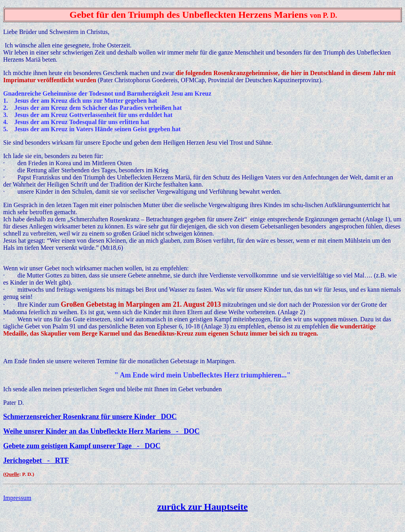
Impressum (17, 498)
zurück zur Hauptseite (203, 507)
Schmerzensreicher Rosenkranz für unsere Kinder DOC (90, 417)
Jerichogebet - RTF (36, 460)
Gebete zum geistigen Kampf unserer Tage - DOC (82, 446)
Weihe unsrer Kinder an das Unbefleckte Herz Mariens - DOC (101, 431)
